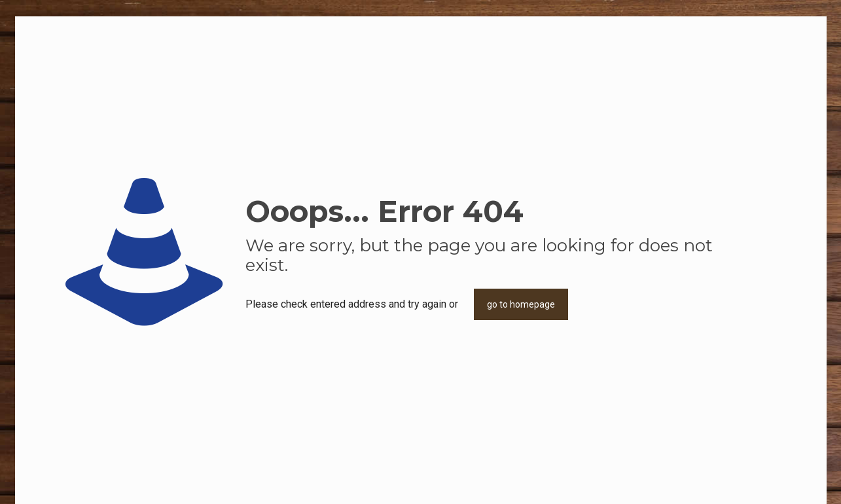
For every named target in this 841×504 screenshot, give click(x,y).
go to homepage (521, 304)
